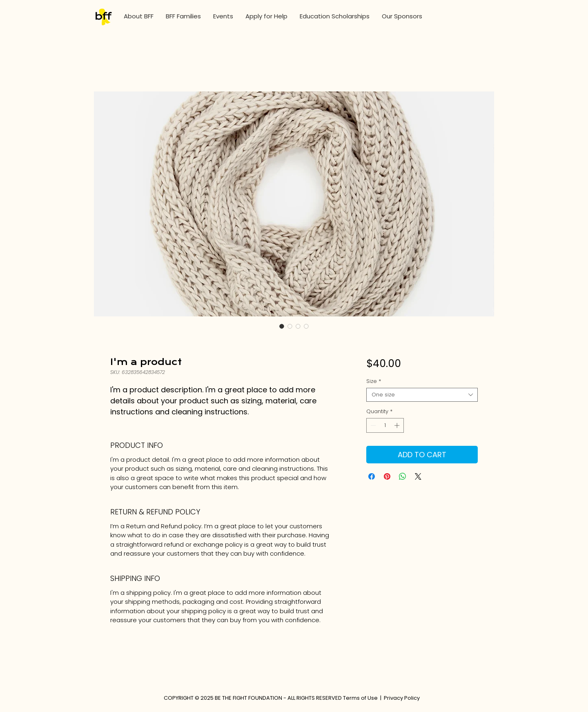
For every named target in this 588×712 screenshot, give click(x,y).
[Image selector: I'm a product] (282, 326)
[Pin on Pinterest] (387, 476)
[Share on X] (418, 476)
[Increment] (398, 425)
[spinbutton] (385, 425)
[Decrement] (372, 425)
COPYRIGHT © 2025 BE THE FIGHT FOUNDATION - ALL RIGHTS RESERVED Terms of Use (271, 698)
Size (374, 381)
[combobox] (422, 395)
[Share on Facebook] (372, 476)
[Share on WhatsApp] (403, 476)
